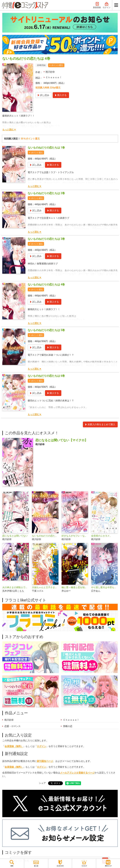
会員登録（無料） (14, 746)
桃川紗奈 (50, 72)
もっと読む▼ (9, 130)
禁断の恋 (68, 726)
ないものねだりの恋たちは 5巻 (46, 330)
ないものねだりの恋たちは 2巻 (46, 193)
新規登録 (97, 5)
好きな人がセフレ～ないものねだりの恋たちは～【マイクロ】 (75, 536)
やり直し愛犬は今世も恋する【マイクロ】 (104, 587)
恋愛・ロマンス (12, 726)
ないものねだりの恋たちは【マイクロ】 (45, 536)
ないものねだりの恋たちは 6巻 (46, 376)
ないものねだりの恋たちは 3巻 (46, 239)
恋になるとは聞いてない (15, 536)
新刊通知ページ (45, 761)
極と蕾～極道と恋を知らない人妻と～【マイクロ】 (75, 587)
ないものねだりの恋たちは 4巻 (46, 284)
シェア (42, 783)
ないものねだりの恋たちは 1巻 (46, 148)
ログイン (107, 5)
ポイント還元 (57, 65)
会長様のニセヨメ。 (102, 536)
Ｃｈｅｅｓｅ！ (54, 77)
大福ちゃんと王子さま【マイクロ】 (45, 587)
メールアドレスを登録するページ (77, 773)
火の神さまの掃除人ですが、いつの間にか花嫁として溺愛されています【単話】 (16, 587)
